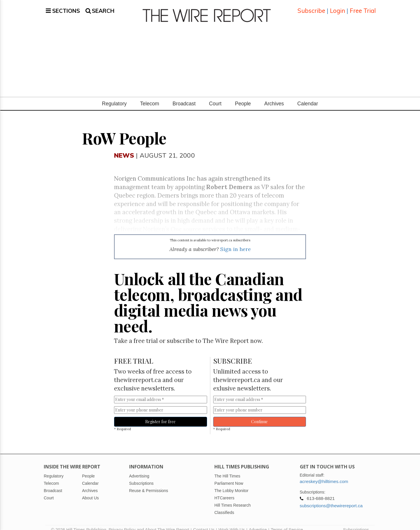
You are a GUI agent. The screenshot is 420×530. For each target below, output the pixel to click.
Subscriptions (356, 523)
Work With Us (232, 523)
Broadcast (184, 97)
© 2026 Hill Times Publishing (80, 523)
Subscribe (311, 7)
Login (337, 7)
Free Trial (363, 7)
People (243, 97)
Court (215, 97)
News (124, 148)
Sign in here (236, 242)
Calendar (308, 97)
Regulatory (114, 97)
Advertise (258, 523)
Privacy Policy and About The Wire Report (149, 523)
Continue (259, 415)
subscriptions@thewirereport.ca (331, 499)
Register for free (160, 415)
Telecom (149, 97)
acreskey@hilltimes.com (324, 474)
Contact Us (204, 523)
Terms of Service (287, 523)
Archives (274, 97)
